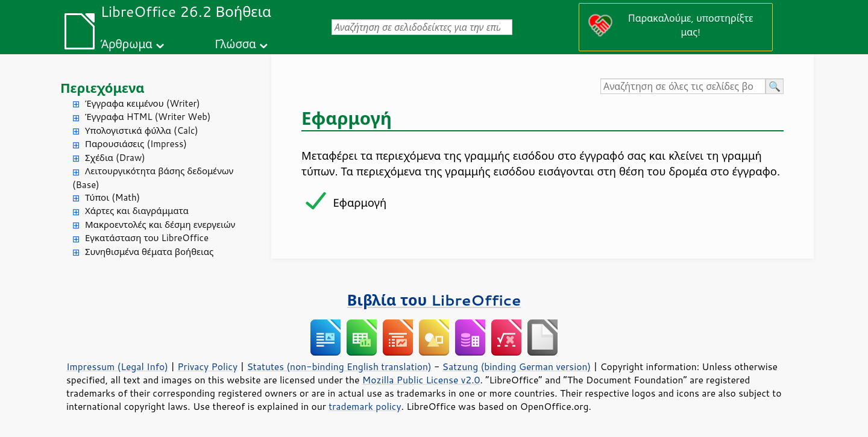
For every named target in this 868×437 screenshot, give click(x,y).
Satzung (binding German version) (517, 366)
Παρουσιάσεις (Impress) (136, 144)
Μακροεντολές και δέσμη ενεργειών (160, 225)
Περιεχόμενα (102, 88)
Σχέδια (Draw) (115, 158)
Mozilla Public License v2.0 (421, 380)
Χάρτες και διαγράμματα (137, 211)
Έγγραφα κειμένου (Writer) (143, 103)
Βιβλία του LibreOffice (434, 300)
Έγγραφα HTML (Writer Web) (148, 117)
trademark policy (365, 406)
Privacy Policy (207, 366)
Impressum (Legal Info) (117, 366)
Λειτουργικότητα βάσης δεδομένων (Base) (153, 178)
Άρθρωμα (127, 44)
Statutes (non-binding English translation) (339, 366)
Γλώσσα (235, 44)
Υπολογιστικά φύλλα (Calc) (142, 130)
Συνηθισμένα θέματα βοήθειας (149, 252)
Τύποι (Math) (112, 197)
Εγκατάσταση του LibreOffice (147, 238)
